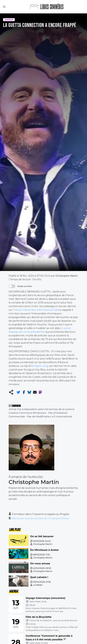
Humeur (9, 20)
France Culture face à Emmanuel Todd (36, 310)
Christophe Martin (43, 544)
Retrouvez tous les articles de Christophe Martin (41, 518)
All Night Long (39, 366)
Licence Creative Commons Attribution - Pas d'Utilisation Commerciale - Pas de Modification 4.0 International (42, 413)
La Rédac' (38, 585)
